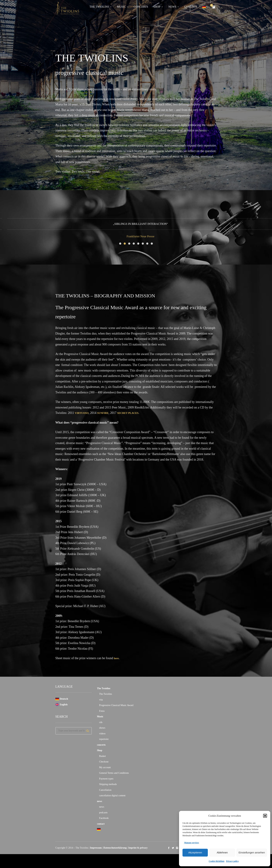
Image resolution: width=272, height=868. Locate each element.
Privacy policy (233, 861)
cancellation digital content (112, 796)
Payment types (106, 779)
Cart (212, 6)
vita (101, 700)
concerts (101, 745)
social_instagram (177, 848)
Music (100, 717)
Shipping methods (108, 784)
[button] (265, 816)
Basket (103, 756)
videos (102, 734)
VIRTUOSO (83, 413)
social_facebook (169, 848)
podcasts (103, 813)
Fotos (102, 711)
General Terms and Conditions (114, 773)
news (100, 801)
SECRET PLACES (135, 413)
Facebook (104, 818)
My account (105, 767)
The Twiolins (104, 688)
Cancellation (105, 790)
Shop (100, 750)
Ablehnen (222, 852)
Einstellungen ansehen (252, 852)
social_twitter (173, 848)
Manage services (192, 843)
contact (101, 824)
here (117, 658)
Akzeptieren (195, 852)
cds (101, 722)
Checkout (104, 762)
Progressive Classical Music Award (116, 705)
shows (102, 728)
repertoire (104, 739)
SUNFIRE (107, 413)
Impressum (96, 848)
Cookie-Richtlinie (217, 861)
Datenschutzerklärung (115, 848)
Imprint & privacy (138, 848)
